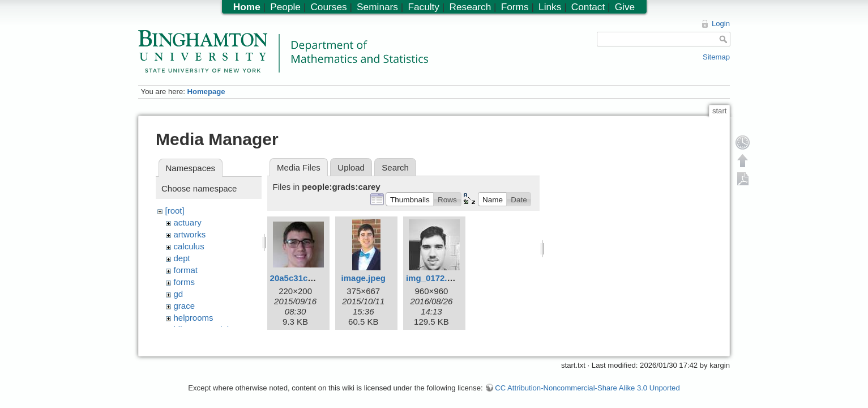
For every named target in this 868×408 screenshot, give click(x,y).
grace (185, 306)
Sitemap (716, 57)
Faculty (424, 7)
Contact (588, 7)
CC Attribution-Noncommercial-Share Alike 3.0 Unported (587, 382)
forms (185, 282)
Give (625, 7)
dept (182, 258)
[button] (410, 199)
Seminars (377, 7)
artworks (190, 234)
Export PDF (743, 178)
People (285, 7)
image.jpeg (364, 278)
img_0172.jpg (433, 278)
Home (247, 7)
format (186, 270)
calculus (189, 246)
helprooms (194, 318)
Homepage (206, 92)
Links (550, 7)
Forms (515, 7)
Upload (351, 167)
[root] (175, 211)
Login (721, 24)
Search (395, 167)
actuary (188, 222)
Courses (328, 7)
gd (179, 294)
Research (470, 7)
